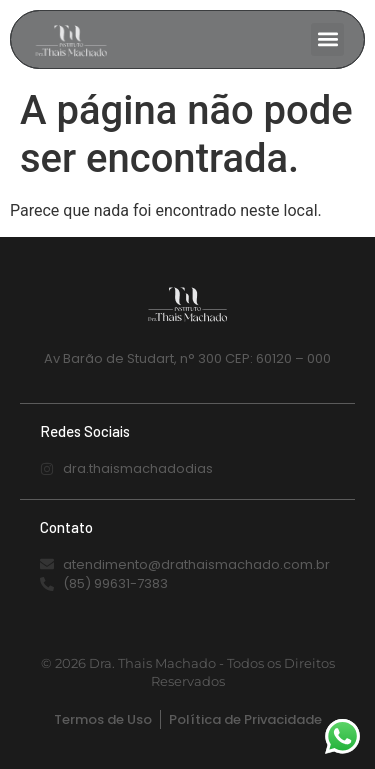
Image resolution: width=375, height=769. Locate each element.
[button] (327, 39)
